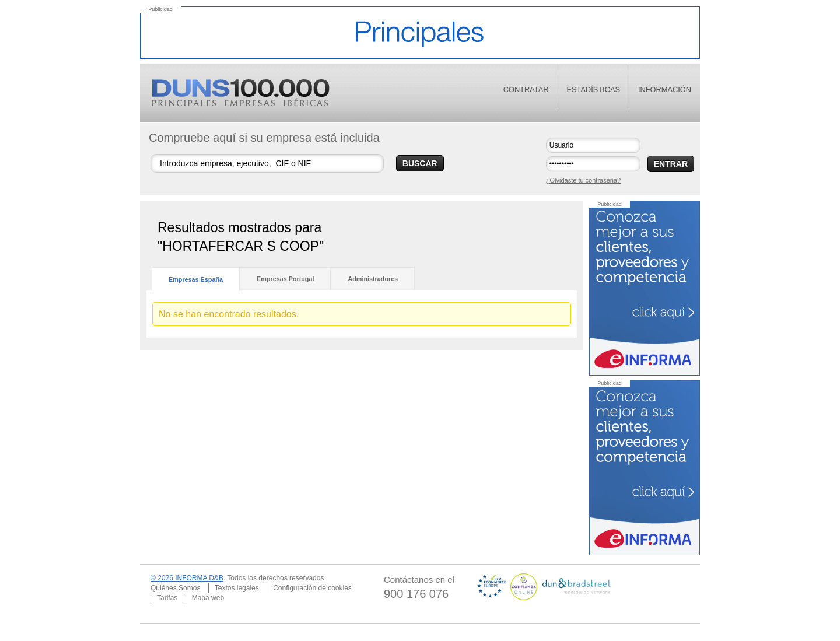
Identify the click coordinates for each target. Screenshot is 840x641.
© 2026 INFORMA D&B (187, 578)
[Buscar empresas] (267, 163)
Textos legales (237, 588)
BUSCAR (420, 163)
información (665, 90)
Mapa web (208, 598)
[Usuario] (593, 145)
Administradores (373, 279)
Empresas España (196, 279)
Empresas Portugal (285, 279)
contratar (526, 90)
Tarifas (167, 598)
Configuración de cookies (312, 588)
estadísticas (594, 90)
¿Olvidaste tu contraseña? (583, 180)
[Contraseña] (593, 164)
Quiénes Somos (175, 588)
